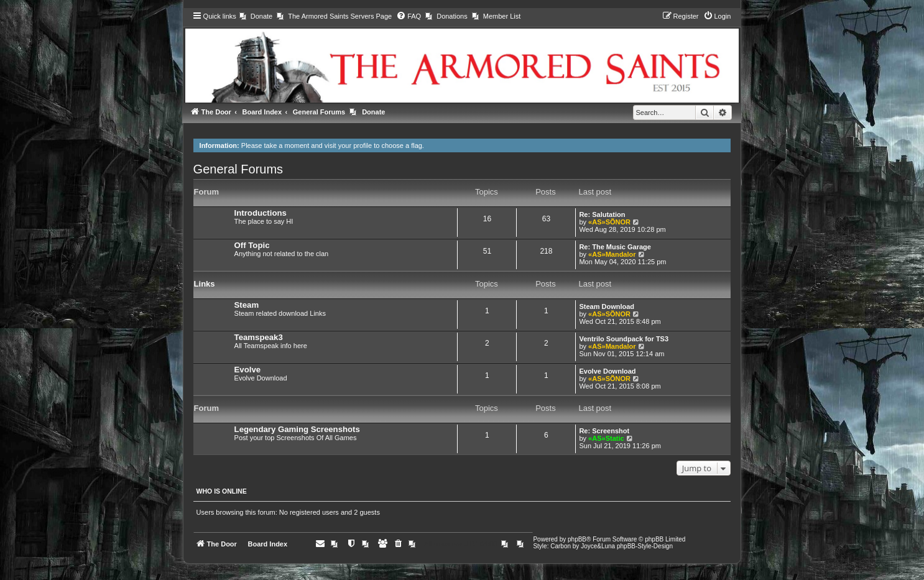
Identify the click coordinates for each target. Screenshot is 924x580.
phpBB (577, 539)
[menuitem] (256, 16)
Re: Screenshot (604, 431)
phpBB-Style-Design (645, 546)
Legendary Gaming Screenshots (297, 429)
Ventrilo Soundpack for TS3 (624, 339)
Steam (247, 305)
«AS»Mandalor (612, 254)
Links (205, 284)
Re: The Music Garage (615, 247)
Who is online (222, 491)
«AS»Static (606, 438)
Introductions (261, 213)
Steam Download (607, 306)
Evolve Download (607, 371)
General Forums (238, 169)
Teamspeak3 (259, 337)
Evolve (248, 370)
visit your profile (348, 145)
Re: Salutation (602, 214)
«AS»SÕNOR (609, 222)
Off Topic (252, 245)
